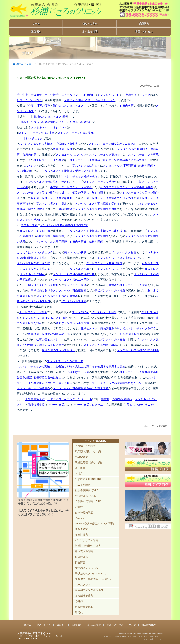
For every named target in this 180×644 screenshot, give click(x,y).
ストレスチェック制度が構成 (104, 263)
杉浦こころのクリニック (141, 405)
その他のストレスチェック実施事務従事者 (127, 187)
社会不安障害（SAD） (88, 490)
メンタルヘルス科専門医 (133, 149)
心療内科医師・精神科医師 (86, 242)
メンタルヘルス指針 (79, 122)
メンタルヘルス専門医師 (52, 242)
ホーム (36, 23)
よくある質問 (90, 31)
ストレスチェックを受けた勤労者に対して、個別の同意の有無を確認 (60, 193)
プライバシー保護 (75, 285)
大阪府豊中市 (39, 95)
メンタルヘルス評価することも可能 (45, 318)
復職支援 (131, 95)
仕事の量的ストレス (49, 339)
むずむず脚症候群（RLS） (90, 479)
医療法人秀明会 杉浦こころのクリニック (90, 100)
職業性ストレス (63, 149)
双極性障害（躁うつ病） (89, 463)
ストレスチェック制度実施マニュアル (112, 144)
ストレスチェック (32, 138)
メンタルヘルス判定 (32, 274)
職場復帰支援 (36, 405)
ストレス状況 (80, 312)
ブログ (30, 64)
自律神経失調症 (84, 512)
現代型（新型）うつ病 (88, 451)
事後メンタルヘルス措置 (110, 290)
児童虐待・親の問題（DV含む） (94, 579)
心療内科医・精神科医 (50, 236)
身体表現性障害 (84, 551)
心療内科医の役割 (39, 106)
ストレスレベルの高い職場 (100, 345)
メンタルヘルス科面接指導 (92, 236)
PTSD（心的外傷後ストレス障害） (95, 524)
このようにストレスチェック (35, 252)
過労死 (79, 612)
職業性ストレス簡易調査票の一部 (49, 334)
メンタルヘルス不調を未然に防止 (118, 258)
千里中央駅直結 (35, 399)
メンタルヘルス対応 (110, 269)
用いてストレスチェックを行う (136, 328)
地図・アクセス (144, 31)
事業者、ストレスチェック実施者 (71, 187)
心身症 (79, 601)
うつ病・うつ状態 (85, 446)
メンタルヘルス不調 (77, 269)
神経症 (79, 507)
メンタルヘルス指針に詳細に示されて (49, 182)
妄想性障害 (81, 535)
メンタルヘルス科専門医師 (120, 166)
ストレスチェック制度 (33, 312)
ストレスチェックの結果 (49, 160)
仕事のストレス (130, 334)
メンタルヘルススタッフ (71, 155)
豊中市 (105, 399)
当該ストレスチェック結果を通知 (52, 198)
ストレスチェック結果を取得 (79, 176)
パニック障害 (83, 485)
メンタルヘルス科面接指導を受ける (97, 204)
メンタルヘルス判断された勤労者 (57, 296)
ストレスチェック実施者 (104, 155)
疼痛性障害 (81, 557)
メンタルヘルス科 (109, 95)
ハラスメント (83, 585)
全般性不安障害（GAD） (89, 501)
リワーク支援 (56, 405)
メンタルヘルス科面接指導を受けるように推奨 (68, 171)
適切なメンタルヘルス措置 (72, 323)
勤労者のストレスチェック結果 (128, 285)
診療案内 (144, 23)
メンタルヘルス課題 (74, 301)
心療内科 (89, 95)
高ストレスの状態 (75, 252)
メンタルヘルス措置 (124, 252)
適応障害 (80, 468)
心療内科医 (127, 106)
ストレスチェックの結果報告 (65, 361)
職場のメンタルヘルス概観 (50, 117)
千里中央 (22, 95)
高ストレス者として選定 (52, 204)
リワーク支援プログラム (88, 405)
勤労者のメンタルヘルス (68, 106)
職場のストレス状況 (52, 345)
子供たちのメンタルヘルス (90, 574)
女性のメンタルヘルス (88, 568)
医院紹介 (36, 31)
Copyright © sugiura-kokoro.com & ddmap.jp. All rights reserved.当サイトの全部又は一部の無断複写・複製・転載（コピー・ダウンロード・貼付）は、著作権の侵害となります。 (132, 636)
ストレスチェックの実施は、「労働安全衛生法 (48, 144)
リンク (132, 625)
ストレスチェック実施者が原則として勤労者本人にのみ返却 (107, 160)
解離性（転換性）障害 (88, 546)
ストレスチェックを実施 (143, 155)
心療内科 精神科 (122, 399)
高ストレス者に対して (86, 166)
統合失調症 (81, 529)
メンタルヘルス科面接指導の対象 (74, 274)
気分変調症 (81, 457)
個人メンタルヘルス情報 (43, 285)
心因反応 (80, 518)
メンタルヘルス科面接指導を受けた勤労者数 (81, 388)
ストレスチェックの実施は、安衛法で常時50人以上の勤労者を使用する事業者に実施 (72, 366)
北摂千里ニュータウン (64, 95)
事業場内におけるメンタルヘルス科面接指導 (59, 290)
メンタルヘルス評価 (104, 312)
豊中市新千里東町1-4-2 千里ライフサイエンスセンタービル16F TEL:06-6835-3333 (140, 10)
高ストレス (152, 269)
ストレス (31, 166)
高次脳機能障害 (84, 596)
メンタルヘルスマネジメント (49, 127)
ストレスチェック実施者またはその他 (110, 198)
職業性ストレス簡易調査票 (97, 328)
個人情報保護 (149, 625)
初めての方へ (90, 23)
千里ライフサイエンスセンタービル (70, 399)
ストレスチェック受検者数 (34, 388)
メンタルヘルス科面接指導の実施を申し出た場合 (95, 231)
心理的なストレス (78, 372)
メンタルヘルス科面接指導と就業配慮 (64, 225)
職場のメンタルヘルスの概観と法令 (42, 122)
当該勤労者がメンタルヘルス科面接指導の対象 (88, 209)
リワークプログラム (29, 100)
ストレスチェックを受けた (100, 182)
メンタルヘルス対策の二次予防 (70, 280)
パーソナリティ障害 (87, 540)
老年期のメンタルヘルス (89, 590)
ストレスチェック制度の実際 (37, 133)
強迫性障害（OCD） (87, 496)
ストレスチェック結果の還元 (76, 133)
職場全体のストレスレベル (59, 350)
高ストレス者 (29, 225)
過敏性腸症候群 (84, 607)
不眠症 (79, 474)
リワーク (145, 95)
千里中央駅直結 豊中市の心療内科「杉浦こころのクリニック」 (55, 10)
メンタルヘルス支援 (113, 339)
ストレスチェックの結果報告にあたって (117, 383)
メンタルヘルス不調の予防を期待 (138, 350)
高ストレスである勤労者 (35, 231)
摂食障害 (80, 562)
